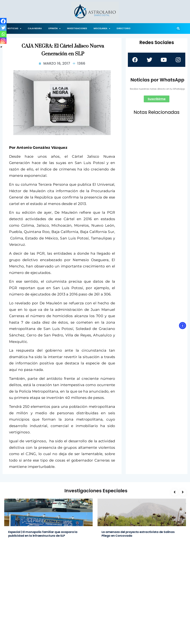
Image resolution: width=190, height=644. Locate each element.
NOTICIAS (14, 29)
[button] (178, 28)
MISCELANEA (102, 29)
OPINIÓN (54, 29)
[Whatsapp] (3, 34)
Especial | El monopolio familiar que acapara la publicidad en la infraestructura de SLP (43, 534)
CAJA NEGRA (35, 28)
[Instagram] (3, 41)
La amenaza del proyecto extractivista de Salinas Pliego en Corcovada (138, 534)
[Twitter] (3, 28)
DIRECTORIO (124, 28)
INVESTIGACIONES (77, 28)
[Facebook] (3, 21)
